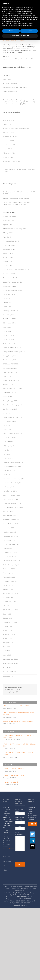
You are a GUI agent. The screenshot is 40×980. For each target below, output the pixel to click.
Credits (7, 866)
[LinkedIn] (32, 840)
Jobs (6, 870)
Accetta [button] (29, 31)
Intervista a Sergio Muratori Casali (14, 769)
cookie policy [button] (29, 13)
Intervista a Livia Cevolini (11, 782)
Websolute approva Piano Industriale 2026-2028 (19, 721)
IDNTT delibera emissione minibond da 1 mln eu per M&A (19, 714)
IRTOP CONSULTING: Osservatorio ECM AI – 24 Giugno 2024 (18, 754)
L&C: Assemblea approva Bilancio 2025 (16, 706)
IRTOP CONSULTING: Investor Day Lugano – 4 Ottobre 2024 (18, 736)
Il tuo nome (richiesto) (20, 812)
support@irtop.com (10, 849)
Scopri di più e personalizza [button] (20, 36)
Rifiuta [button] (11, 31)
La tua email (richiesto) (20, 820)
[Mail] (32, 847)
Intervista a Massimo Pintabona (14, 775)
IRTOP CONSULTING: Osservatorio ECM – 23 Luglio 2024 (20, 745)
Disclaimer (8, 862)
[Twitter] (32, 834)
